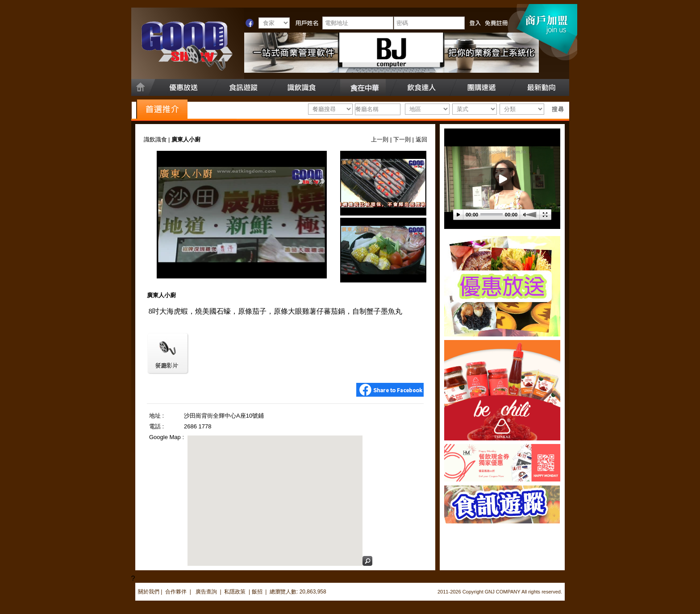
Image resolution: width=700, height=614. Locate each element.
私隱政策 (235, 592)
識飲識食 (155, 139)
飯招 (257, 592)
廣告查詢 (207, 592)
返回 (421, 139)
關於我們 (149, 592)
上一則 (380, 139)
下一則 (402, 139)
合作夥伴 (176, 592)
